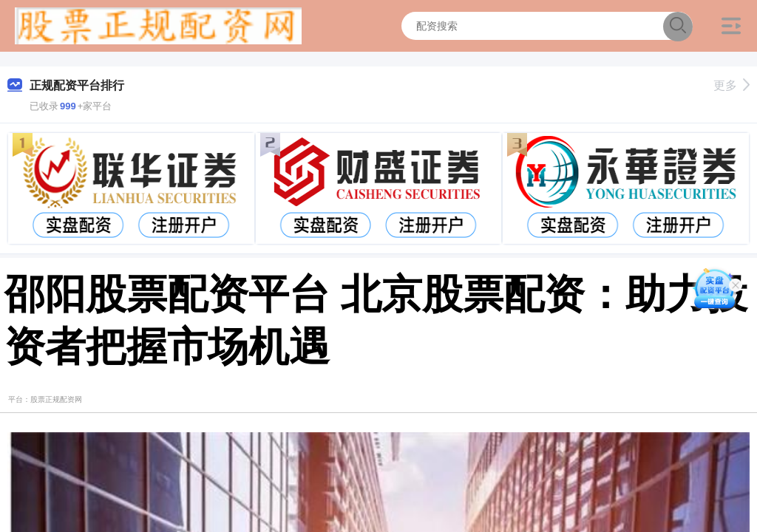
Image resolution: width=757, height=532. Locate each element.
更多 (731, 85)
